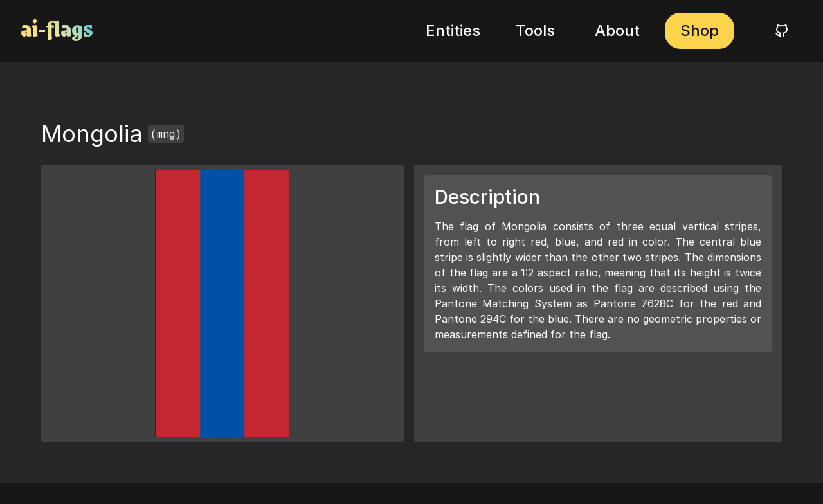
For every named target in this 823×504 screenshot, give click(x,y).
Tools (535, 31)
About (617, 31)
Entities (453, 31)
